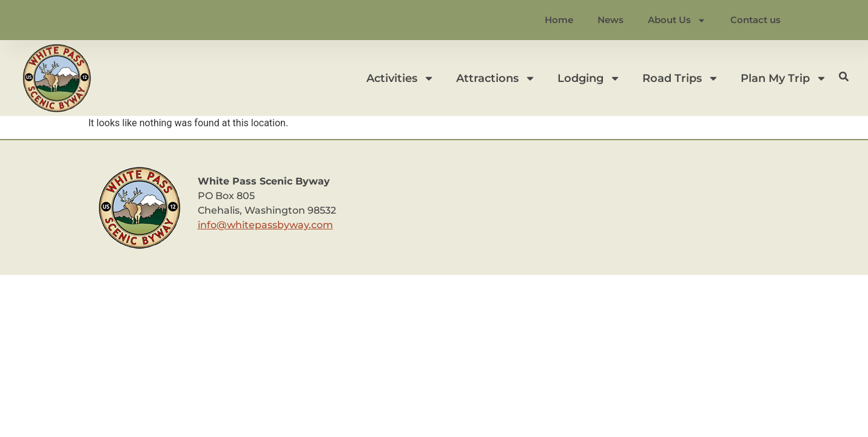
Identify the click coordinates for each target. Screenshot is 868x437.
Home (559, 20)
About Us (677, 20)
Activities (400, 78)
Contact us (755, 20)
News (611, 20)
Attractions (496, 78)
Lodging (589, 78)
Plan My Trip (784, 78)
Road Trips (681, 78)
